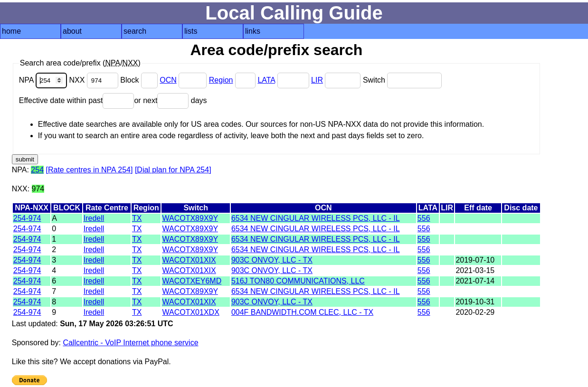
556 (424, 218)
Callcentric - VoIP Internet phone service (130, 343)
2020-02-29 (475, 312)
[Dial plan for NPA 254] (173, 170)
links (253, 31)
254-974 (27, 218)
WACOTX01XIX (189, 260)
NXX (95, 80)
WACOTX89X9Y (190, 218)
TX (137, 218)
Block (140, 80)
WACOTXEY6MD (192, 281)
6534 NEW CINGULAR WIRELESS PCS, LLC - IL (316, 218)
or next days (170, 100)
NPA (44, 80)
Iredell (94, 218)
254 (37, 170)
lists (191, 31)
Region (221, 80)
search (135, 31)
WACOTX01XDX (190, 312)
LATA (266, 80)
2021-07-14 (475, 281)
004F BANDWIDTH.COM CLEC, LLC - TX (302, 312)
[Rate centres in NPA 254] (90, 170)
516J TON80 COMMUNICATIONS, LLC (298, 281)
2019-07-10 (475, 260)
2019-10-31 (475, 302)
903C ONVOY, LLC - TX (272, 260)
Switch (403, 80)
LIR (317, 80)
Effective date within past (77, 100)
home (11, 31)
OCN (168, 80)
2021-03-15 (475, 270)
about (72, 31)
